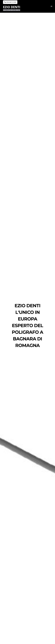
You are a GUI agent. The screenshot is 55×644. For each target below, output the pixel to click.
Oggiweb (30, 642)
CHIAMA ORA (41, 615)
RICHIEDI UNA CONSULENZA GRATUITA (38, 124)
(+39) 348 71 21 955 (10, 2)
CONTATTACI (14, 285)
